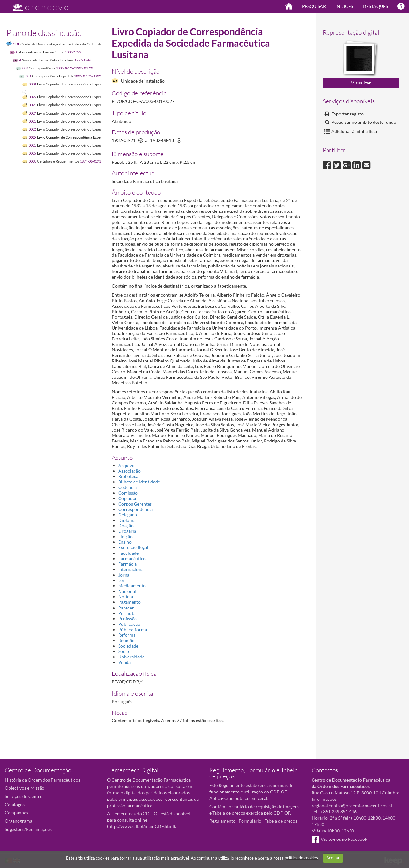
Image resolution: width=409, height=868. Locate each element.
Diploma (127, 520)
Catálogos (15, 804)
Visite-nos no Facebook (339, 839)
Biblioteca (128, 476)
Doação (126, 526)
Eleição (125, 536)
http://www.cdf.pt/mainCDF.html (141, 826)
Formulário (250, 821)
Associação (129, 471)
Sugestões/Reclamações (28, 829)
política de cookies (301, 858)
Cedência (127, 487)
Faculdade (128, 553)
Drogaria (127, 531)
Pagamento (129, 602)
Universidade (131, 657)
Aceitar (333, 858)
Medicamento (132, 586)
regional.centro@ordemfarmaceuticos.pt (352, 805)
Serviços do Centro (24, 796)
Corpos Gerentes (135, 504)
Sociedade (128, 646)
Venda (124, 662)
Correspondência (135, 509)
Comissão (128, 493)
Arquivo (126, 465)
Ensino (125, 542)
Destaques (375, 6)
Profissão (127, 619)
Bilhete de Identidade (139, 482)
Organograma (19, 821)
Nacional (127, 591)
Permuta (127, 613)
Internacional (131, 569)
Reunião (126, 640)
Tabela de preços (281, 821)
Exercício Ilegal (133, 547)
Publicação (129, 624)
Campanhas (16, 812)
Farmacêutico (132, 558)
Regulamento (222, 821)
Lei (121, 580)
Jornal (124, 575)
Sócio (124, 651)
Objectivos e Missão (25, 788)
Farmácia (127, 564)
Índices (344, 6)
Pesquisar (314, 6)
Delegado (128, 515)
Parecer (126, 608)
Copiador (128, 498)
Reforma (127, 635)
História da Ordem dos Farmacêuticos (42, 780)
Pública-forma (133, 629)
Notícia (126, 597)
